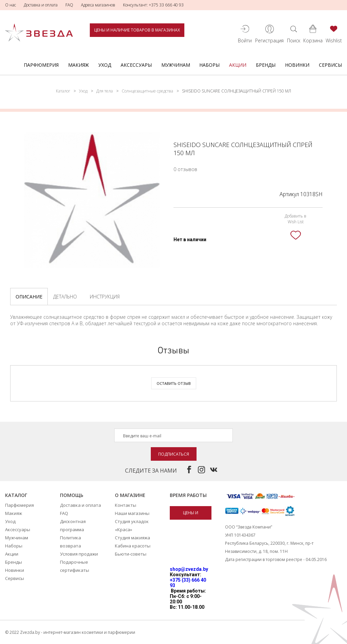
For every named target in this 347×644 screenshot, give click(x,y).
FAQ (69, 5)
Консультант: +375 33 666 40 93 (153, 5)
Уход (105, 65)
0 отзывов (185, 169)
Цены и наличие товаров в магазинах (137, 30)
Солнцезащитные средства (147, 91)
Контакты (126, 505)
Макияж (78, 65)
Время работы (188, 495)
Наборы (209, 65)
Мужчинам (176, 65)
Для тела (105, 91)
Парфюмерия (41, 65)
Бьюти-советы (131, 554)
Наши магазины (132, 513)
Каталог (63, 91)
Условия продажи (79, 554)
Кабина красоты (133, 546)
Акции (238, 65)
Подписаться (174, 454)
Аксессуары (136, 65)
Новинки (297, 65)
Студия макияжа (132, 538)
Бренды (266, 65)
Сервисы (330, 65)
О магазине (130, 495)
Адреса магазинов (98, 5)
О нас (11, 5)
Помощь (72, 495)
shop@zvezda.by (189, 569)
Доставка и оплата (41, 5)
